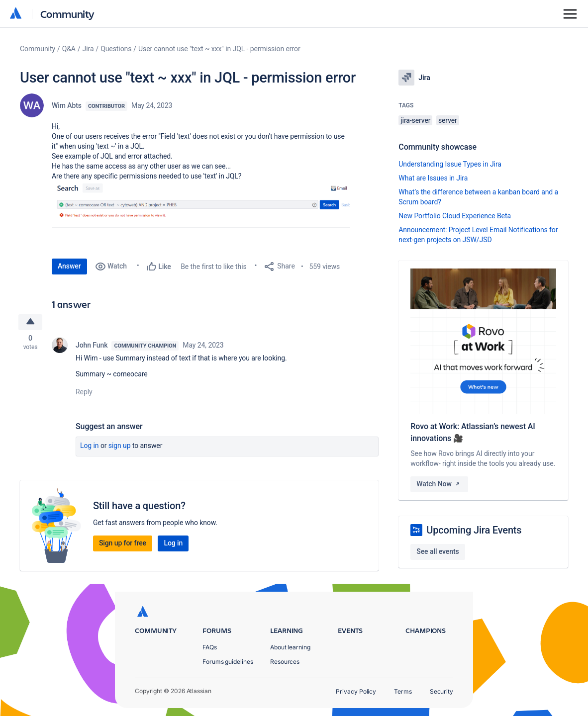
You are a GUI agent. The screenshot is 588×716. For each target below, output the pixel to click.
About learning (290, 647)
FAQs (210, 647)
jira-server (415, 120)
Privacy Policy (356, 691)
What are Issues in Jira (433, 178)
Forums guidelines (228, 662)
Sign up (120, 447)
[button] (201, 215)
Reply (84, 393)
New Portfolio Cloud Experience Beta (455, 216)
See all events (438, 551)
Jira (88, 49)
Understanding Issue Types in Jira (450, 164)
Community (67, 14)
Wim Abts (67, 105)
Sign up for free (123, 544)
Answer (69, 266)
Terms (403, 691)
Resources (285, 662)
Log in (90, 447)
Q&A (69, 49)
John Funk (92, 346)
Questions (116, 49)
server (448, 120)
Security (441, 691)
